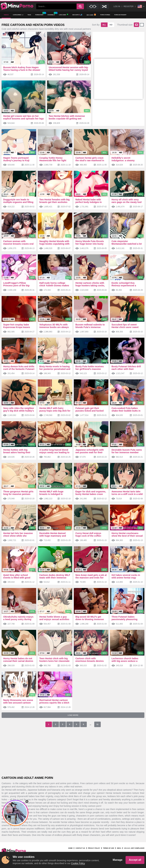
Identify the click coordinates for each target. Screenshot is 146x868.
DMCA (119, 848)
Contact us (80, 848)
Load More (73, 715)
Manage (118, 860)
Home (70, 848)
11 (97, 724)
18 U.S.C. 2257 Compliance (134, 848)
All (104, 25)
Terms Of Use (109, 848)
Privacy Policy (94, 848)
